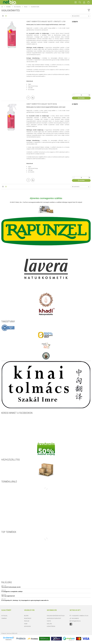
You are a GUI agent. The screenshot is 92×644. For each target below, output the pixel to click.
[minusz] (73, 95)
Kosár (26, 624)
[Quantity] (81, 95)
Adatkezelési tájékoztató (54, 618)
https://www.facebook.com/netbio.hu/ (71, 624)
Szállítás (49, 624)
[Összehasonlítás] (33, 98)
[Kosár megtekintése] (88, 2)
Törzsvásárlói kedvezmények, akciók (11, 587)
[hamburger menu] (76, 2)
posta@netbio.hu (76, 621)
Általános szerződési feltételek (56, 616)
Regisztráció (28, 618)
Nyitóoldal (4, 616)
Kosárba (82, 98)
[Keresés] (80, 2)
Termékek (4, 618)
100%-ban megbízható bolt (8, 596)
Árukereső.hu (8, 640)
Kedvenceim (27, 626)
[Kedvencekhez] (28, 98)
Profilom (27, 621)
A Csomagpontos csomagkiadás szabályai (12, 592)
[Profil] (84, 2)
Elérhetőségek (51, 626)
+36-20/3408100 (75, 618)
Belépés (26, 616)
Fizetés (49, 621)
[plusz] (89, 95)
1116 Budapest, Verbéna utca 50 (80, 616)
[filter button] (89, 10)
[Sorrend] (81, 16)
